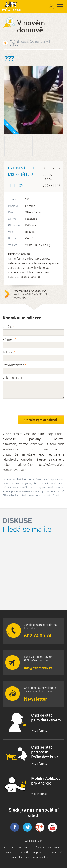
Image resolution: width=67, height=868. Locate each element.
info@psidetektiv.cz (38, 668)
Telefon (9, 352)
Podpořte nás (39, 852)
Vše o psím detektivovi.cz (18, 848)
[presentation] (30, 407)
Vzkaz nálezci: (13, 378)
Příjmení (9, 339)
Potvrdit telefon (14, 365)
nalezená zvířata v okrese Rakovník (36, 294)
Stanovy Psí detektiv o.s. (39, 857)
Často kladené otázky (48, 848)
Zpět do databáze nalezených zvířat (30, 43)
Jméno (9, 327)
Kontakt (10, 852)
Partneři (23, 852)
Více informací (40, 731)
